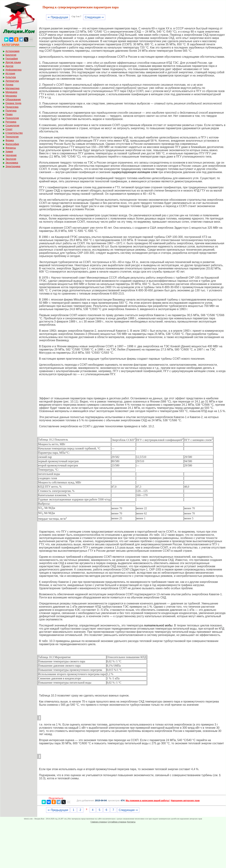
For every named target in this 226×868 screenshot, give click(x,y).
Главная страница (99, 822)
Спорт (9, 129)
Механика (11, 96)
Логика (9, 85)
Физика (10, 140)
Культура (11, 77)
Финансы (11, 148)
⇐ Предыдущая (58, 17)
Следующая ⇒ (94, 17)
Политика (11, 111)
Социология (12, 125)
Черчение (11, 155)
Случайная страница (117, 822)
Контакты (131, 822)
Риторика (11, 122)
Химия (9, 152)
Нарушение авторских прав (185, 801)
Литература (12, 81)
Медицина (11, 92)
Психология (12, 118)
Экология (11, 159)
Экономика (12, 163)
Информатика (13, 70)
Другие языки (13, 62)
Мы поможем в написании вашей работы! (148, 801)
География (12, 59)
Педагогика (12, 107)
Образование (13, 99)
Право (9, 114)
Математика (12, 88)
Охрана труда (13, 103)
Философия (12, 144)
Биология (11, 55)
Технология (12, 137)
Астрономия (12, 51)
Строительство (14, 133)
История (10, 73)
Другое (9, 66)
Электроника (13, 166)
